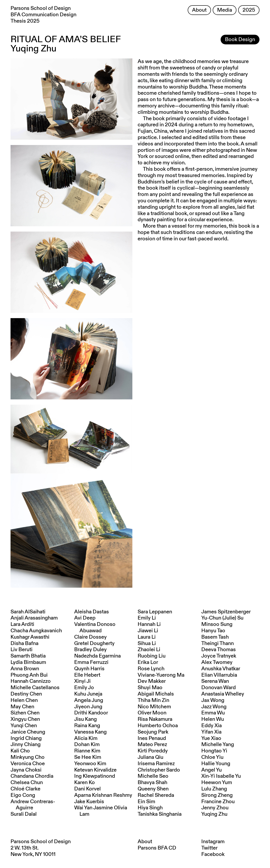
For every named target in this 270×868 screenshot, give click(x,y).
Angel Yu (211, 770)
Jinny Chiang (26, 745)
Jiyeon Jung (88, 707)
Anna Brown (25, 669)
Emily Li (147, 618)
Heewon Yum (217, 783)
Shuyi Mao (150, 688)
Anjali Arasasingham (34, 618)
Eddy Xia (211, 726)
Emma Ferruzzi (91, 662)
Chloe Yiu (212, 757)
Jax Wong (213, 700)
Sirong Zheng (217, 795)
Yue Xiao (211, 738)
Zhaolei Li (149, 650)
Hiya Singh (150, 808)
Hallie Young (216, 764)
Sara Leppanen (155, 612)
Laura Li (147, 637)
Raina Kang (87, 726)
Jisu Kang (85, 719)
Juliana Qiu (150, 757)
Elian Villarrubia (219, 675)
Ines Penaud (152, 738)
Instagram (213, 842)
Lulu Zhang (214, 789)
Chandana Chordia (32, 776)
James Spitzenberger (226, 612)
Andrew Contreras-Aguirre (33, 805)
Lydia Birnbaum (28, 662)
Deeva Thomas (219, 650)
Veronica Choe (28, 764)
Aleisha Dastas (92, 612)
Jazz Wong (214, 707)
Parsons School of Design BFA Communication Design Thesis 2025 (43, 15)
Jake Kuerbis (89, 802)
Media (225, 10)
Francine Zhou (218, 802)
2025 (249, 10)
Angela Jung (89, 700)
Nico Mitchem (154, 707)
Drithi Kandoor (91, 713)
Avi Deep (85, 618)
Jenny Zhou (215, 808)
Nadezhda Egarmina (97, 656)
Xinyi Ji (82, 681)
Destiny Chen (26, 694)
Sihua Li (147, 643)
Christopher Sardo (159, 770)
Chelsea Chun (27, 783)
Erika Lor (148, 662)
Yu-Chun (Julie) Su (222, 618)
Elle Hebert (87, 675)
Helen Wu (213, 719)
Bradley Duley (90, 650)
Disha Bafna (24, 643)
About (199, 10)
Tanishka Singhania (160, 814)
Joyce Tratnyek (219, 656)
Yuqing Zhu (214, 814)
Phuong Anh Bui (29, 675)
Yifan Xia (211, 732)
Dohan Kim (87, 745)
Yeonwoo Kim (90, 764)
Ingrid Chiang (26, 738)
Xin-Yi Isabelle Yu (221, 776)
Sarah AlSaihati (28, 612)
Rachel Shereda (156, 795)
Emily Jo (84, 688)
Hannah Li (149, 624)
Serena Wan (215, 681)
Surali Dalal (24, 814)
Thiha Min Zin (153, 700)
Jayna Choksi (26, 770)
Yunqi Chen (24, 726)
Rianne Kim (87, 751)
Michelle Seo (153, 776)
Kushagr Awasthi (30, 637)
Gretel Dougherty (94, 643)
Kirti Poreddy (153, 751)
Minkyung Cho (28, 757)
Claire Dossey (90, 637)
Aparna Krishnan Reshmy (103, 795)
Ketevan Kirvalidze (95, 770)
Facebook (213, 854)
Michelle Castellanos (35, 688)
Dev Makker (152, 681)
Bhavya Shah (152, 783)
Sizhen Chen (25, 713)
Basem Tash (215, 637)
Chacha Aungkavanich (36, 631)
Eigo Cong (23, 795)
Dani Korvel (87, 789)
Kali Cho (20, 751)
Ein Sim (146, 802)
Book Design (240, 40)
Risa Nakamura (155, 719)
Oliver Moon (152, 713)
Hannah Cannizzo (31, 681)
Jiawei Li (148, 631)
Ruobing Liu (152, 656)
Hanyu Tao (213, 631)
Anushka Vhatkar (221, 669)
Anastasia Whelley (223, 694)
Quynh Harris (89, 669)
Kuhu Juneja (88, 694)
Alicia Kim (86, 738)
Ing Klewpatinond (95, 776)
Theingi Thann (218, 643)
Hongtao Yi (214, 751)
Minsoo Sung (217, 624)
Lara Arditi (22, 624)
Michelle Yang (218, 745)
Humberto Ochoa (158, 726)
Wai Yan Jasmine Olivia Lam (101, 811)
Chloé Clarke (25, 789)
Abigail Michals (156, 694)
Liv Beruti (22, 650)
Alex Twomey (217, 662)
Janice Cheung (28, 732)
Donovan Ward (219, 688)
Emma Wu (213, 713)
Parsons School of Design (41, 842)
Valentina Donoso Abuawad (95, 628)
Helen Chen (24, 700)
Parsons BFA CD (157, 848)
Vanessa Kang (90, 732)
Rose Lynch (151, 669)
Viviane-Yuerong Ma (161, 675)
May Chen (22, 707)
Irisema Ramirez (156, 764)
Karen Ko (85, 783)
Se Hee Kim (88, 757)
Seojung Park (153, 732)
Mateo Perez (152, 745)
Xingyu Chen (25, 719)
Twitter (209, 848)
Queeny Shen (153, 789)
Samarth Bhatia (28, 656)
